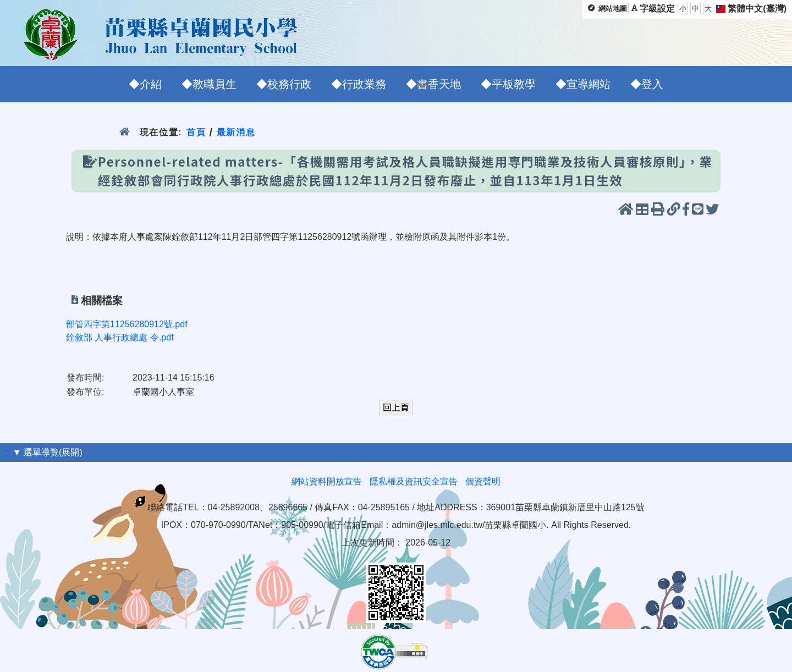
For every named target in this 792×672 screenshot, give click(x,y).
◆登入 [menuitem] (647, 84)
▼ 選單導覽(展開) (48, 452)
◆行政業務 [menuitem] (359, 84)
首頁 (196, 132)
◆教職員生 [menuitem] (209, 84)
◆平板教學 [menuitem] (508, 84)
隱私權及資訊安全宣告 (414, 481)
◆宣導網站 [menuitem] (583, 84)
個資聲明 (483, 481)
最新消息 (236, 132)
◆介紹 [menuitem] (145, 84)
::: (6, 452)
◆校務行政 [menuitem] (284, 84)
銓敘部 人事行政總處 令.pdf (120, 337)
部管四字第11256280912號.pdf (127, 324)
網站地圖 (613, 9)
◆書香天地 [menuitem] (433, 84)
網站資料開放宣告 (327, 481)
